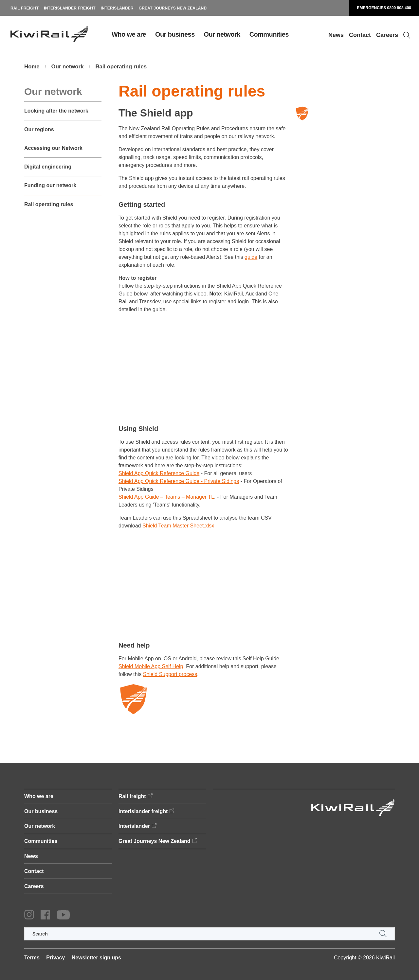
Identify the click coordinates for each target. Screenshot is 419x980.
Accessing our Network (53, 149)
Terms (32, 958)
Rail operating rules (126, 67)
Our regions (39, 130)
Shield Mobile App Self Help (151, 667)
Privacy (55, 958)
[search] (209, 934)
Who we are (129, 34)
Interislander (117, 8)
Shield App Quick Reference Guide (159, 474)
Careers (387, 35)
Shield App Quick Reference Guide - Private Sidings (179, 482)
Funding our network (50, 186)
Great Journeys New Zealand (173, 8)
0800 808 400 (399, 8)
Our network (222, 34)
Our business (175, 34)
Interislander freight (70, 8)
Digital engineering (48, 167)
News (336, 35)
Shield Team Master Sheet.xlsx (178, 526)
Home (32, 67)
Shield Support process (170, 675)
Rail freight (25, 8)
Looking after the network (56, 111)
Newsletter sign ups (96, 958)
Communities (269, 34)
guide (251, 257)
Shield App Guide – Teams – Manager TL (166, 498)
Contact (360, 35)
